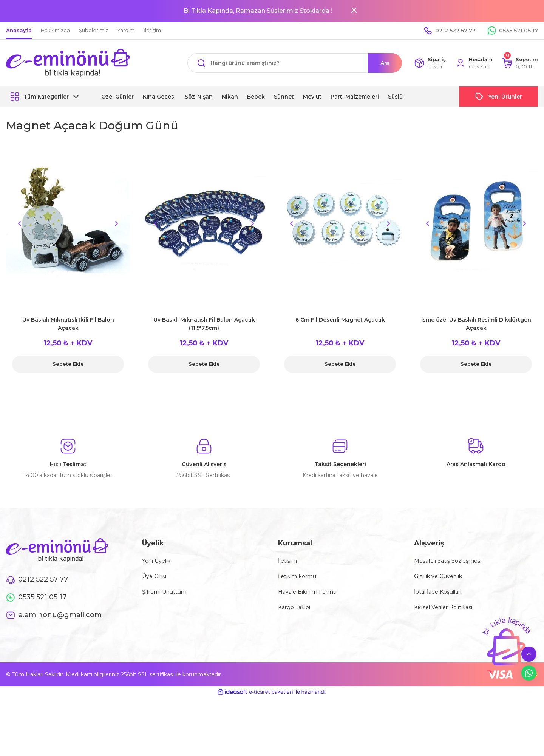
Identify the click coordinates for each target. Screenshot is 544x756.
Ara (385, 63)
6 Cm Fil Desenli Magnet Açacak (340, 320)
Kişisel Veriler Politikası (443, 607)
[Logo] (68, 63)
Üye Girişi (154, 576)
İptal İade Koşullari (438, 592)
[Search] (295, 63)
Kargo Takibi (294, 607)
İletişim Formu (297, 576)
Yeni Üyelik (156, 561)
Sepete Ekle (68, 364)
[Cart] (520, 63)
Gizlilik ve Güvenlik (438, 576)
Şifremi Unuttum (164, 592)
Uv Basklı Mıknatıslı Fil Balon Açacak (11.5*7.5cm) (204, 324)
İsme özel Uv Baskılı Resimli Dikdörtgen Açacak (476, 324)
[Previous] (20, 224)
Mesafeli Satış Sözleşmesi (448, 561)
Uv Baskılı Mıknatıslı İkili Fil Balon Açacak (68, 324)
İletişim (287, 561)
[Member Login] (474, 63)
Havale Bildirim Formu (307, 592)
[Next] (116, 224)
